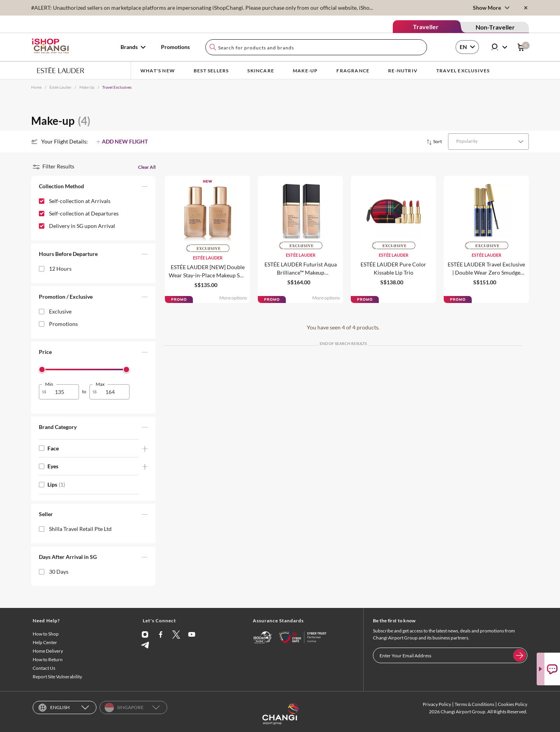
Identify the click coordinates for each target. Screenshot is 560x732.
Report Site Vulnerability (57, 677)
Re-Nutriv (403, 71)
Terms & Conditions (474, 704)
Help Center (45, 642)
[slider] (42, 370)
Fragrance (353, 71)
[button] (93, 188)
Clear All (147, 167)
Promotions (175, 47)
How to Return (48, 659)
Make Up (87, 87)
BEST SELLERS (211, 71)
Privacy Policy (437, 704)
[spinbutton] (64, 392)
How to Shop (46, 634)
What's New (158, 71)
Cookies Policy (513, 704)
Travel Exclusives (463, 71)
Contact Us (44, 668)
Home (36, 87)
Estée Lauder (60, 87)
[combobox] (316, 47)
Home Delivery (48, 651)
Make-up (305, 71)
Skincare (261, 71)
